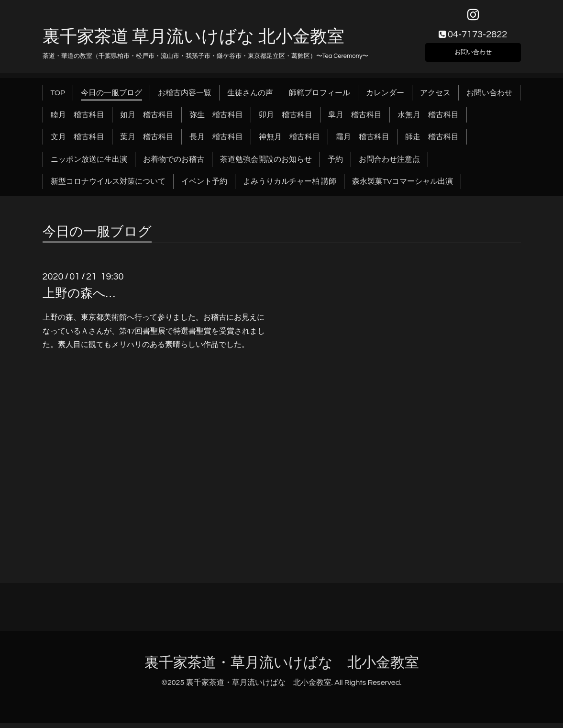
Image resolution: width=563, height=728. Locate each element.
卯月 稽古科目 (286, 120)
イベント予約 (204, 187)
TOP (58, 98)
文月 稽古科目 (77, 142)
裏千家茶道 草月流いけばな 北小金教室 (193, 42)
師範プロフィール (320, 98)
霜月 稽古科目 (363, 142)
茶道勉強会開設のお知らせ (266, 164)
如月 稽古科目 (147, 120)
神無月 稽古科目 (289, 142)
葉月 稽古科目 (147, 142)
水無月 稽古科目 (428, 120)
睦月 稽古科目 (77, 120)
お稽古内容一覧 (185, 98)
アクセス (435, 98)
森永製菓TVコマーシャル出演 (403, 187)
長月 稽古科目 (216, 142)
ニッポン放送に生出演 (89, 164)
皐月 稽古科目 (355, 120)
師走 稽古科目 (432, 142)
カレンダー (385, 98)
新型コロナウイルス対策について (108, 187)
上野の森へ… (79, 298)
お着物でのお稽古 (174, 164)
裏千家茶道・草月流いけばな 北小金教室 (282, 667)
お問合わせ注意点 (389, 164)
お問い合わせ (473, 56)
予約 (335, 164)
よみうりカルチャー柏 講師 (290, 187)
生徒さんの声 (250, 98)
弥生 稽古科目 (216, 120)
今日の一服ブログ (111, 98)
